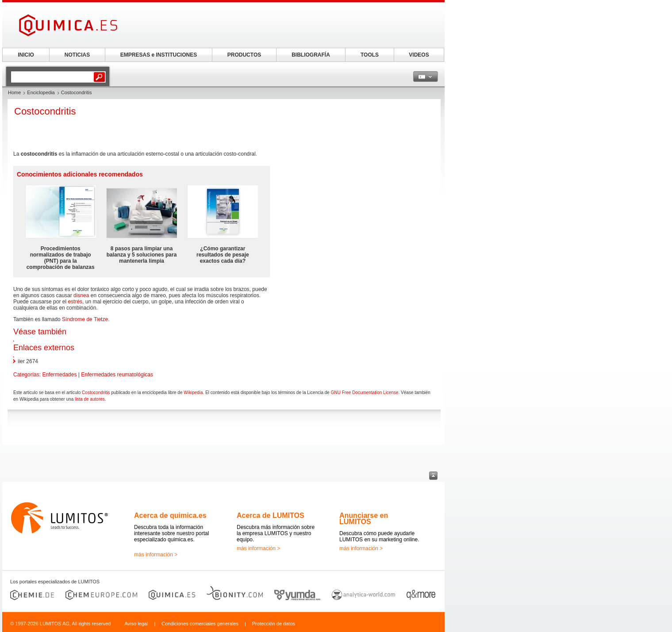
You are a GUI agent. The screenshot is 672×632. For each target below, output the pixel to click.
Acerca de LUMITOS (271, 515)
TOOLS (370, 55)
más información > (156, 555)
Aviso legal (136, 624)
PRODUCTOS (244, 55)
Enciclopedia (41, 92)
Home (14, 92)
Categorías (26, 375)
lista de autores (90, 399)
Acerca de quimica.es (170, 515)
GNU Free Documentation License (365, 393)
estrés (75, 302)
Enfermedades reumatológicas (117, 375)
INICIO (26, 55)
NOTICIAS (77, 55)
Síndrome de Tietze (85, 319)
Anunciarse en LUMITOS (364, 519)
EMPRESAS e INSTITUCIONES (159, 55)
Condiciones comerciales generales (200, 624)
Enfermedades (59, 375)
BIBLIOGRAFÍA (311, 55)
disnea (81, 295)
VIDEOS (419, 55)
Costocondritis (96, 393)
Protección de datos (274, 624)
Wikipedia (193, 393)
